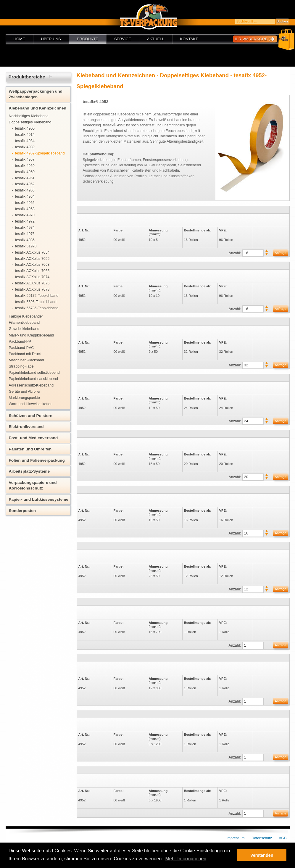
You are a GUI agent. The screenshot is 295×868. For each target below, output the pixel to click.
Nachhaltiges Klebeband (29, 116)
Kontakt (189, 39)
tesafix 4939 (25, 147)
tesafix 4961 (25, 178)
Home (19, 39)
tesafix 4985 (25, 240)
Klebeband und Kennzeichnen (38, 108)
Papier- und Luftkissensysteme (39, 499)
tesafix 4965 (25, 203)
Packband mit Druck (25, 354)
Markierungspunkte (24, 398)
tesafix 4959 (25, 166)
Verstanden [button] (262, 855)
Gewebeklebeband (24, 329)
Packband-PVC (21, 348)
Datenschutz (262, 838)
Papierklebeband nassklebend (33, 379)
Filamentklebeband (24, 323)
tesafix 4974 (25, 228)
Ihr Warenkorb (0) (254, 39)
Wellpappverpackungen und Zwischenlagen (36, 94)
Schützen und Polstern (31, 416)
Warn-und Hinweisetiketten (31, 404)
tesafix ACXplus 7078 (32, 289)
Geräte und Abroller (25, 392)
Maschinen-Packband (26, 360)
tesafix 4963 (25, 190)
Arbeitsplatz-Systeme (29, 471)
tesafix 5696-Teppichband (36, 302)
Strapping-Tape (21, 366)
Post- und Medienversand (33, 438)
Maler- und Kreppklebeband (32, 335)
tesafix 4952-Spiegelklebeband (40, 153)
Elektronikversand (26, 427)
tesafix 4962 (25, 184)
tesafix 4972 (25, 221)
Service (123, 39)
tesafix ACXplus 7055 (32, 259)
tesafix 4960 (25, 172)
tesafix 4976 (25, 234)
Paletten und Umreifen (30, 449)
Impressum (235, 838)
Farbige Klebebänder (26, 316)
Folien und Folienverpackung (37, 460)
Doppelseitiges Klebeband (30, 122)
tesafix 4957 (25, 160)
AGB (283, 838)
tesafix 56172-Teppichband (37, 296)
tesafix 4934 (25, 141)
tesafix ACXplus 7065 (32, 271)
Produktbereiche (27, 77)
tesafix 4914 (25, 135)
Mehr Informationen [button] (186, 859)
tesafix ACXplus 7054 (32, 252)
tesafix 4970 (25, 215)
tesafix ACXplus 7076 (32, 283)
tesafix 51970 (26, 246)
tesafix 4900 (25, 128)
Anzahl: (235, 253)
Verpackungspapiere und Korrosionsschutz (33, 485)
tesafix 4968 (25, 209)
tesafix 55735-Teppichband (37, 308)
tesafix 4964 (25, 197)
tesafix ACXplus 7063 (32, 265)
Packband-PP (20, 342)
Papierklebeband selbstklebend (34, 373)
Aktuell (156, 39)
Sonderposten (22, 511)
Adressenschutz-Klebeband (31, 385)
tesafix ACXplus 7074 (32, 277)
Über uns (51, 39)
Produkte (88, 39)
